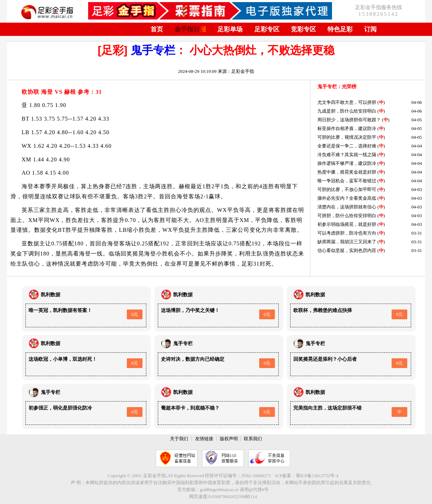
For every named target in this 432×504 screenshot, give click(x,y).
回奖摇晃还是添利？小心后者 (325, 359)
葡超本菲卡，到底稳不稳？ (190, 408)
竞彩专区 (303, 29)
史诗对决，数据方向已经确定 (193, 359)
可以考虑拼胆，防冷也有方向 (347, 233)
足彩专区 (267, 29)
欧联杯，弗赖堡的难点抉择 (323, 310)
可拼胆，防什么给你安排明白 (347, 216)
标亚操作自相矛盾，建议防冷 (347, 128)
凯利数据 (51, 295)
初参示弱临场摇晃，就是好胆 (347, 224)
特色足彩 (340, 29)
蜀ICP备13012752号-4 (317, 476)
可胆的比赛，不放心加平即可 (347, 189)
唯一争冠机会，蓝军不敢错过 (347, 181)
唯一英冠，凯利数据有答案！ (60, 310)
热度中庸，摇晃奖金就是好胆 (347, 172)
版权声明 (229, 439)
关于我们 (179, 439)
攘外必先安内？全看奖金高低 (347, 198)
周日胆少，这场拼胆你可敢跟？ (349, 120)
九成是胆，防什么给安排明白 (347, 111)
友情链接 (204, 439)
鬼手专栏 (153, 50)
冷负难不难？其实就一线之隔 (347, 155)
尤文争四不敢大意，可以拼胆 (347, 102)
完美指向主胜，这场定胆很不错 (327, 408)
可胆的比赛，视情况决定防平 (347, 137)
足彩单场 (230, 29)
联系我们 (253, 439)
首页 (157, 29)
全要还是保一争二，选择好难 (347, 146)
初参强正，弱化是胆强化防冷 (60, 408)
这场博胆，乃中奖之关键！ (190, 310)
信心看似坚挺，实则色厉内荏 (347, 250)
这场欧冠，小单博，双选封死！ (63, 359)
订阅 (370, 29)
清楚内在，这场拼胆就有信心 (347, 207)
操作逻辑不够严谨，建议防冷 (347, 163)
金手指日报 (190, 29)
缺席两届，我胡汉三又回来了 (347, 242)
